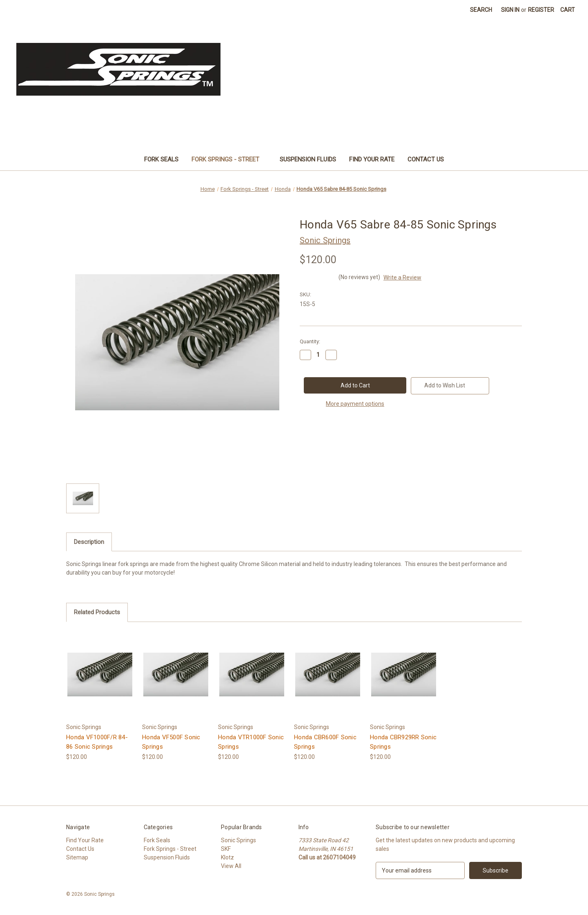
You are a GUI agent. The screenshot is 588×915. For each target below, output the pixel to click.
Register (541, 10)
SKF (226, 849)
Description (89, 542)
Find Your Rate (372, 159)
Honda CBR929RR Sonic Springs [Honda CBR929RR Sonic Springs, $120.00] (403, 742)
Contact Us (426, 159)
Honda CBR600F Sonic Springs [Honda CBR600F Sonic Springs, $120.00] (325, 742)
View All (231, 866)
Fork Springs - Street (229, 159)
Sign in (510, 10)
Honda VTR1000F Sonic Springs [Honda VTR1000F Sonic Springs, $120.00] (251, 742)
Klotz (227, 857)
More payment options (355, 404)
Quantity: (310, 341)
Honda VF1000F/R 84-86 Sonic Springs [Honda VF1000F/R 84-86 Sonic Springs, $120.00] (97, 742)
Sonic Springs (238, 840)
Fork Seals (161, 159)
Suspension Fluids (308, 159)
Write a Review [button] (402, 277)
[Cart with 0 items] (568, 10)
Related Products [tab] (97, 612)
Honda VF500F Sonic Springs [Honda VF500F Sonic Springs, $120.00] (171, 742)
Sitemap (77, 857)
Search (481, 10)
